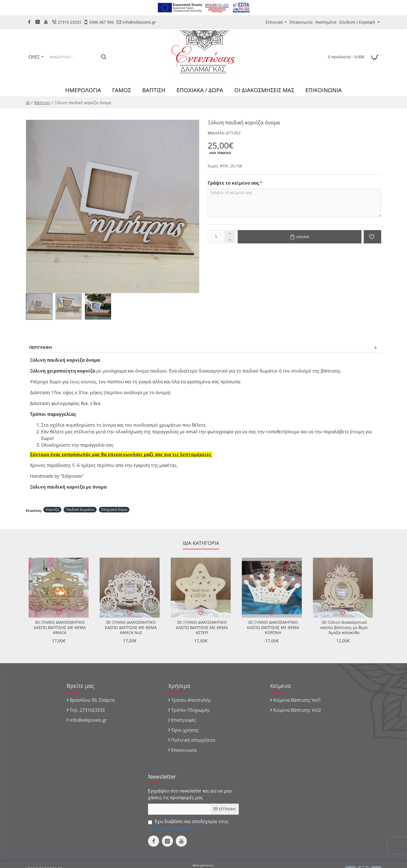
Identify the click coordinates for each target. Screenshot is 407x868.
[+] (230, 234)
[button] (300, 237)
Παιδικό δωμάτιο (80, 509)
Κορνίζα (52, 509)
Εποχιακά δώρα (114, 509)
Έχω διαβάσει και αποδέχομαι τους (188, 825)
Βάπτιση (42, 103)
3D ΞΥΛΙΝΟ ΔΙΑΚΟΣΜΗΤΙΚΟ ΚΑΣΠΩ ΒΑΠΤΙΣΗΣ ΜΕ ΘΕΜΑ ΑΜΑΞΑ (60, 627)
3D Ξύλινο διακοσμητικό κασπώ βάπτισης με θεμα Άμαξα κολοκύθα (344, 627)
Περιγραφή (41, 347)
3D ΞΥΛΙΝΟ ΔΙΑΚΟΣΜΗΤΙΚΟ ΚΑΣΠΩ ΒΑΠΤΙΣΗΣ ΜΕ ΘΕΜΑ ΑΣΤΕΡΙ (202, 627)
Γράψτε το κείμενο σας (233, 183)
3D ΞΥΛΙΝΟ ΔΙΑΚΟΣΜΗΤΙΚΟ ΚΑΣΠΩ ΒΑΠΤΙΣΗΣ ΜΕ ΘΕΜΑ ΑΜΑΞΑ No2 (131, 627)
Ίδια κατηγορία (201, 543)
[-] (230, 240)
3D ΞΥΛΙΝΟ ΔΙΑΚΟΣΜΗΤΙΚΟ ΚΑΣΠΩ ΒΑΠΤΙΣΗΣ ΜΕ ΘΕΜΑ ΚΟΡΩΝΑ (273, 627)
